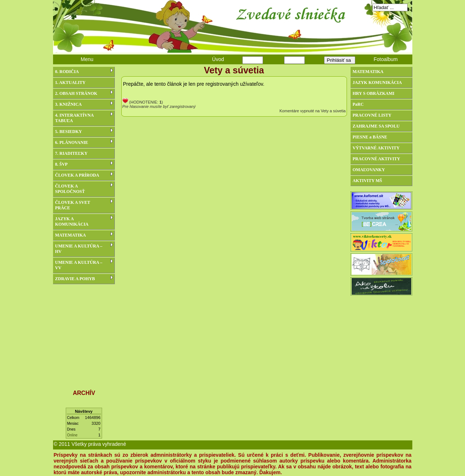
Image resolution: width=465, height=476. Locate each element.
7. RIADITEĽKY (71, 153)
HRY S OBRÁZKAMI (374, 93)
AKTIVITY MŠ (367, 181)
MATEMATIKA (84, 235)
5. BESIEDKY (84, 131)
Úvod (218, 59)
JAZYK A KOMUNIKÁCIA (84, 221)
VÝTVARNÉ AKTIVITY (376, 148)
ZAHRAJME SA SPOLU (376, 126)
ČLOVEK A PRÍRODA (84, 175)
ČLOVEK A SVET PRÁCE (84, 205)
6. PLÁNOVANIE (84, 142)
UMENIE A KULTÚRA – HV (84, 248)
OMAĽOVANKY (369, 170)
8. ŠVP (84, 164)
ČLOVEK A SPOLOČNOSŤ (84, 188)
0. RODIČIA (84, 71)
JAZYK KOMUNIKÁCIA (377, 82)
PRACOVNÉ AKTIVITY (377, 159)
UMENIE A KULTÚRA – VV (84, 265)
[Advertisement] (84, 333)
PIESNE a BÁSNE (370, 137)
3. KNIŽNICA (84, 104)
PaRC (358, 104)
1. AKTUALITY (70, 82)
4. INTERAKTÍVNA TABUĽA (84, 118)
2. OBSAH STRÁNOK (84, 93)
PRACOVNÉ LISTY (372, 115)
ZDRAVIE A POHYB (84, 278)
